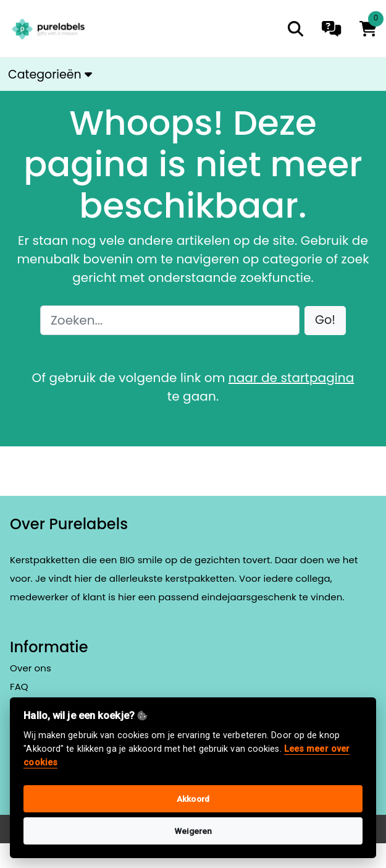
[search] (296, 29)
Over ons (31, 668)
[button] (325, 321)
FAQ (19, 687)
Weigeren (193, 831)
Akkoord (193, 799)
